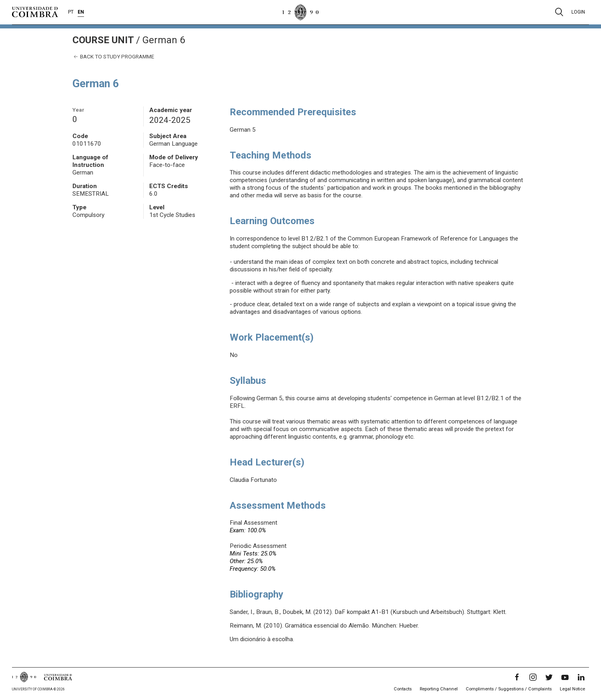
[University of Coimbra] (35, 12)
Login (578, 12)
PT (71, 12)
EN (81, 12)
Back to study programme (113, 57)
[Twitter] (549, 677)
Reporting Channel (439, 689)
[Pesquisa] (559, 12)
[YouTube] (565, 677)
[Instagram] (533, 677)
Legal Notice (572, 689)
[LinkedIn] (581, 677)
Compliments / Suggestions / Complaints (509, 689)
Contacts (403, 689)
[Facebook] (517, 677)
